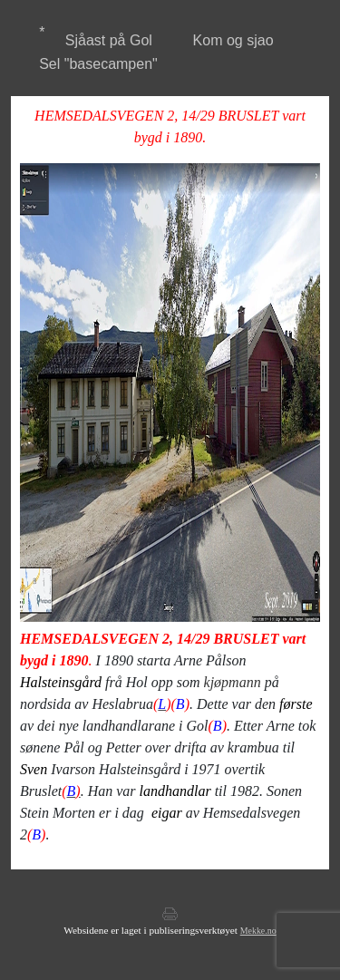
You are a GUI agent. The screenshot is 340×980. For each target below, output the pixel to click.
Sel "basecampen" (98, 64)
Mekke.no (258, 931)
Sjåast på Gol (109, 40)
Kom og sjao (233, 40)
